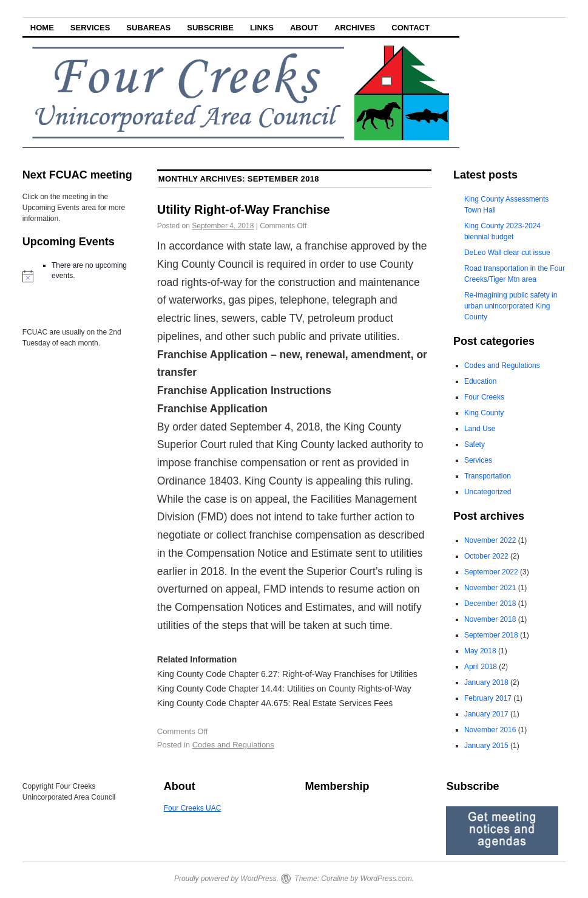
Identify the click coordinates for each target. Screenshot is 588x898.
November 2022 (490, 540)
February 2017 (488, 698)
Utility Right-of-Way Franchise (244, 209)
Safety (475, 444)
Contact (411, 28)
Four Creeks (484, 397)
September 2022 (491, 572)
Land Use (480, 429)
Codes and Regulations (233, 745)
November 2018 (490, 619)
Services (90, 28)
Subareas (148, 28)
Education (480, 381)
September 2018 (491, 635)
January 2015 (486, 746)
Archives (355, 28)
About (304, 28)
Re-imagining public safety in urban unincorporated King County (511, 306)
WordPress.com (386, 879)
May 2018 (480, 651)
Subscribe (210, 28)
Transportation (488, 476)
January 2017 (486, 714)
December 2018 (490, 604)
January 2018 (486, 682)
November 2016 (490, 730)
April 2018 (481, 667)
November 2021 (490, 588)
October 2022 (486, 556)
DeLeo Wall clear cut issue (507, 253)
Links (262, 28)
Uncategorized (488, 492)
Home (42, 28)
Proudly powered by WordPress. (226, 879)
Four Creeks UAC (193, 808)
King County (484, 413)
